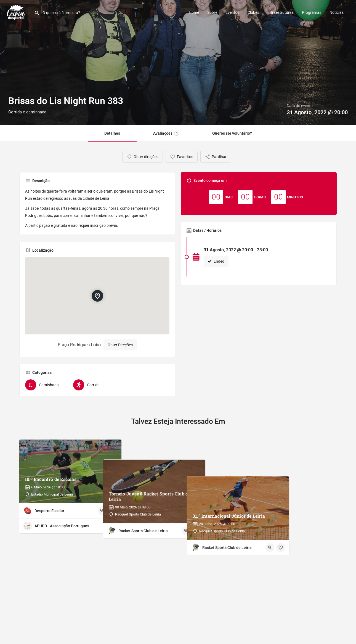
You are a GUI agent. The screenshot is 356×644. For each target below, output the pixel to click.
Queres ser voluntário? (232, 133)
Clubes (253, 12)
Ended (216, 261)
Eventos (232, 12)
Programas (312, 12)
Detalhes (112, 133)
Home (194, 12)
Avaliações (166, 133)
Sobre (212, 12)
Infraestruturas (281, 12)
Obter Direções (120, 345)
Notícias (337, 12)
